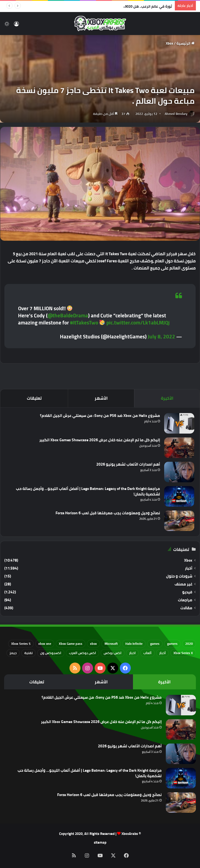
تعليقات (34, 398)
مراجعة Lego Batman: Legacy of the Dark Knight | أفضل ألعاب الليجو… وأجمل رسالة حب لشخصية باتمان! (88, 491)
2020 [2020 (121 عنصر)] (189, 644)
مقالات (186, 608)
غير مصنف (183, 584)
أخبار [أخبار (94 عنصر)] (163, 653)
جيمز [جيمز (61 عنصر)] (13, 653)
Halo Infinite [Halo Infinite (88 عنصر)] (134, 644)
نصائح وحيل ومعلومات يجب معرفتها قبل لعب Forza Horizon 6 (108, 513)
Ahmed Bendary (176, 114)
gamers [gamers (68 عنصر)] (172, 644)
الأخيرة (167, 398)
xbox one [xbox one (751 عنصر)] (45, 644)
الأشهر (101, 398)
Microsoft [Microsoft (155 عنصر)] (111, 644)
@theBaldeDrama (68, 315)
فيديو (187, 592)
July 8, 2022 (161, 336)
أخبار (189, 568)
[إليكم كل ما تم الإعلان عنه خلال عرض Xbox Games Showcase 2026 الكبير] (179, 448)
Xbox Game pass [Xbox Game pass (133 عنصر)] (71, 644)
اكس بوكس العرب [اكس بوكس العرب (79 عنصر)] (82, 653)
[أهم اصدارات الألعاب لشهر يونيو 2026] (179, 472)
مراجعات (185, 600)
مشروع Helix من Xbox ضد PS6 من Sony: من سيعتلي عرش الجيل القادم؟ (100, 416)
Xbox (169, 43)
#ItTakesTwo (84, 323)
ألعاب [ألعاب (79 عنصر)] (147, 653)
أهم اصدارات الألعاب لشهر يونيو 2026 (128, 464)
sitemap (100, 842)
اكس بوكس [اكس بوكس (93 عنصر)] (113, 653)
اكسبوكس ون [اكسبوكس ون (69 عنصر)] (51, 653)
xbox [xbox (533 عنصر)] (93, 644)
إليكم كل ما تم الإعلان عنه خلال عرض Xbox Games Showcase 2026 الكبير (100, 440)
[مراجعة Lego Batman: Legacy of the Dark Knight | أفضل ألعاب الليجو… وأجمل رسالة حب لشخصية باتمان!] (179, 496)
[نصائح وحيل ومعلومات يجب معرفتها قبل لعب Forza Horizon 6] (179, 521)
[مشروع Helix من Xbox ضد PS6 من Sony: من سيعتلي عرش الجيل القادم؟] (179, 423)
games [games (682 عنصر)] (155, 644)
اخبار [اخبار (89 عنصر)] (132, 653)
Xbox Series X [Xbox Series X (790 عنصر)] (183, 653)
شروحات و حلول (179, 576)
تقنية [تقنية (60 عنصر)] (28, 653)
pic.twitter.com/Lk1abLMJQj (138, 323)
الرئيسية (185, 43)
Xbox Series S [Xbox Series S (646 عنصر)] (21, 644)
